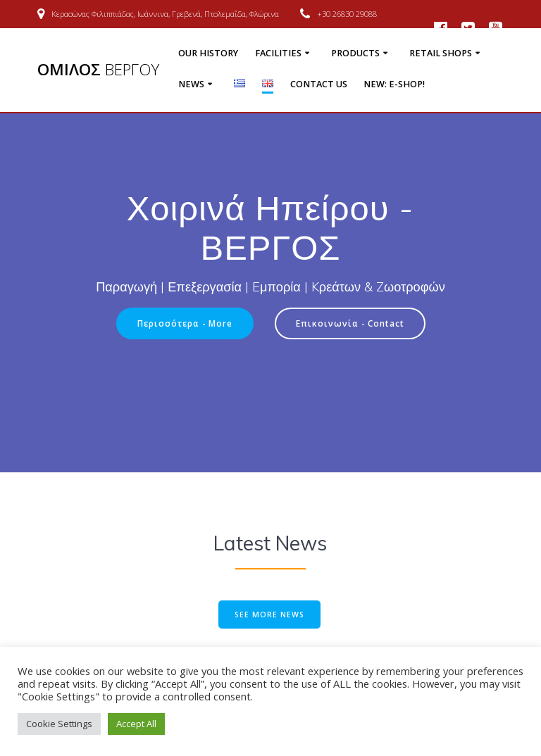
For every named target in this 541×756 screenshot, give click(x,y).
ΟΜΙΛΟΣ (98, 70)
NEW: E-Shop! (394, 84)
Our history (208, 53)
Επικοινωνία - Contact (350, 323)
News (191, 84)
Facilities (278, 53)
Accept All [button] (136, 724)
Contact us (319, 84)
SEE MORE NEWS (269, 615)
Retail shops (441, 53)
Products (355, 53)
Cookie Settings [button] (59, 724)
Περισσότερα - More (185, 323)
